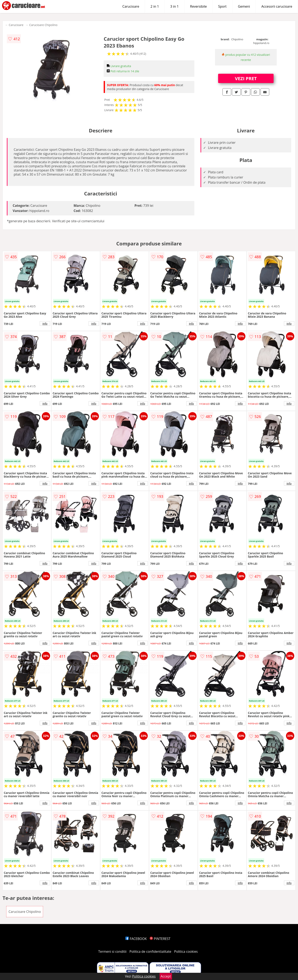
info (45, 323)
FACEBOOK (136, 939)
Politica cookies (186, 951)
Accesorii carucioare (277, 6)
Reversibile (198, 6)
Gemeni (244, 6)
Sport (222, 6)
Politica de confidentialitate (150, 951)
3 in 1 (174, 6)
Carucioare (131, 6)
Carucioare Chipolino (43, 25)
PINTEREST (160, 939)
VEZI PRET (246, 78)
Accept (166, 976)
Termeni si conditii (112, 951)
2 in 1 (155, 6)
